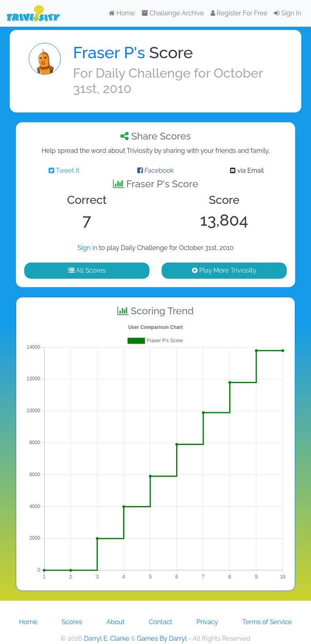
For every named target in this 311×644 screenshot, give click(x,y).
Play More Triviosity (224, 270)
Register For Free (239, 13)
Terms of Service (267, 622)
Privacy (207, 622)
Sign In (288, 13)
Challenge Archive (173, 13)
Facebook (156, 171)
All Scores (87, 270)
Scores (72, 622)
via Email (247, 171)
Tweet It (64, 171)
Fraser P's (109, 52)
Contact (160, 622)
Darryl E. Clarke (107, 639)
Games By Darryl (162, 639)
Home (122, 13)
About (115, 622)
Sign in (87, 248)
